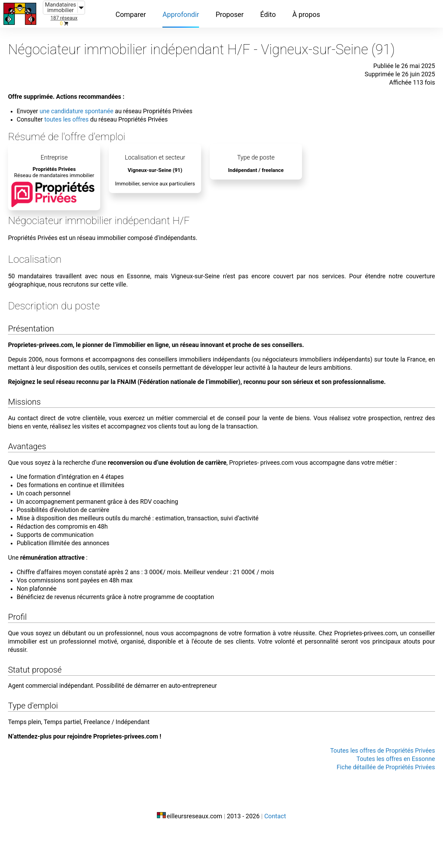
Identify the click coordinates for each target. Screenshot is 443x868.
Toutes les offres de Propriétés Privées (370, 789)
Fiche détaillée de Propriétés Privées (373, 806)
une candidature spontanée (91, 103)
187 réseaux (64, 18)
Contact (275, 853)
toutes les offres (79, 111)
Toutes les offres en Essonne (384, 798)
